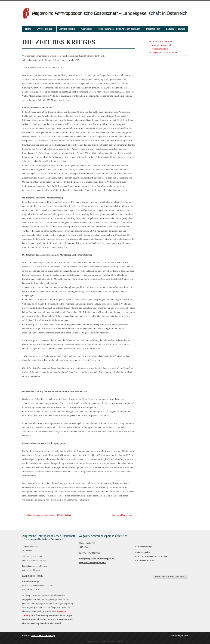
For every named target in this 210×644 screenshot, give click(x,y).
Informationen (153, 29)
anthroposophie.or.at (31, 570)
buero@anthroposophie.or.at (35, 566)
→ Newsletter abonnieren (160, 41)
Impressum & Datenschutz (170, 576)
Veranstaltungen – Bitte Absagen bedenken (119, 29)
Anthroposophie (67, 29)
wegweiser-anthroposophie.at (92, 563)
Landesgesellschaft (175, 29)
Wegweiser (86, 29)
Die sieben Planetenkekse (124, 515)
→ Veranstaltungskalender (161, 45)
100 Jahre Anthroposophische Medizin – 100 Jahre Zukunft (47, 515)
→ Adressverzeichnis (158, 49)
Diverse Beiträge (45, 29)
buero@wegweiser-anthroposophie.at (96, 559)
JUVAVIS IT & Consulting (43, 636)
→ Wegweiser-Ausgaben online (163, 53)
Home (28, 29)
